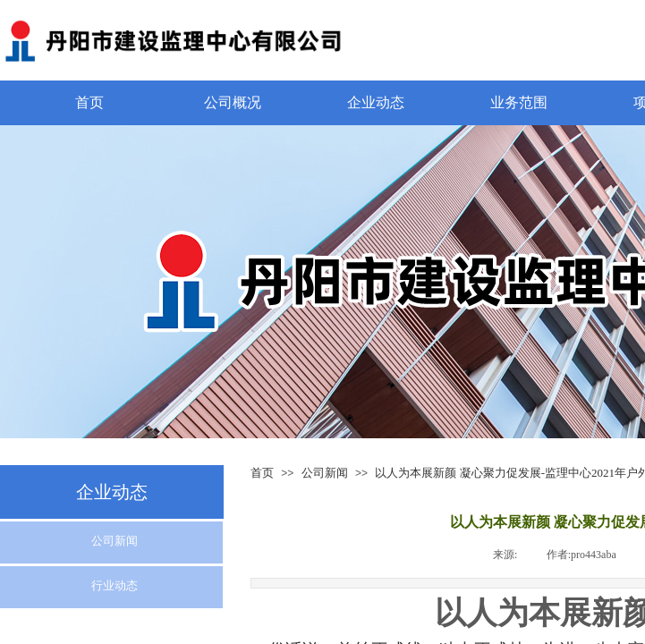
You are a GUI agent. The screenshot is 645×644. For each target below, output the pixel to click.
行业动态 (115, 585)
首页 (89, 102)
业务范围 (519, 102)
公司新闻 (325, 473)
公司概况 (233, 102)
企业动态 (376, 102)
